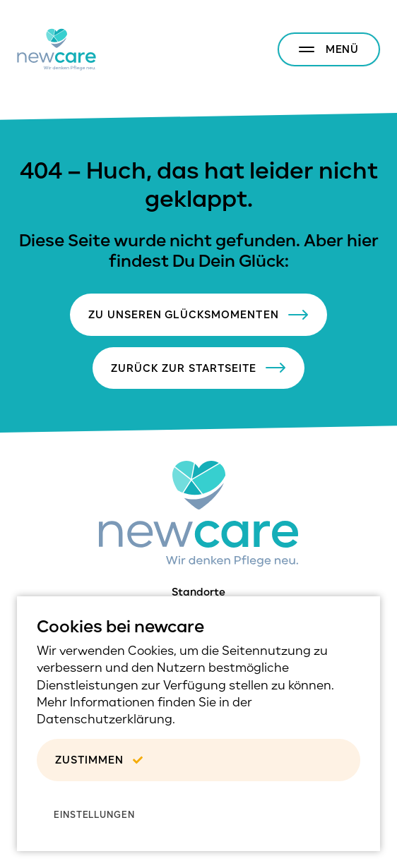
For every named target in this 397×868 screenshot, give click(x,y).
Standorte (198, 592)
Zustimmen (99, 760)
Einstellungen (94, 814)
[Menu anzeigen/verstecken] (329, 49)
